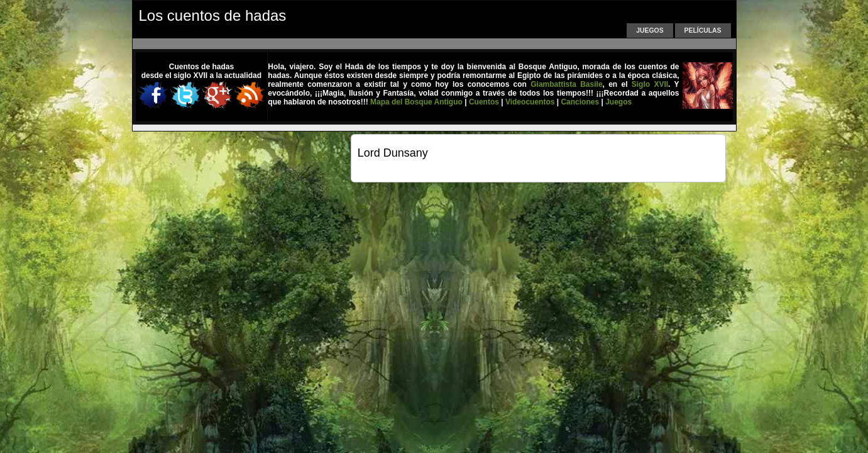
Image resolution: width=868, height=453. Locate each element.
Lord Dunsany (393, 153)
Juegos (650, 31)
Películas (703, 31)
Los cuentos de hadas (213, 15)
